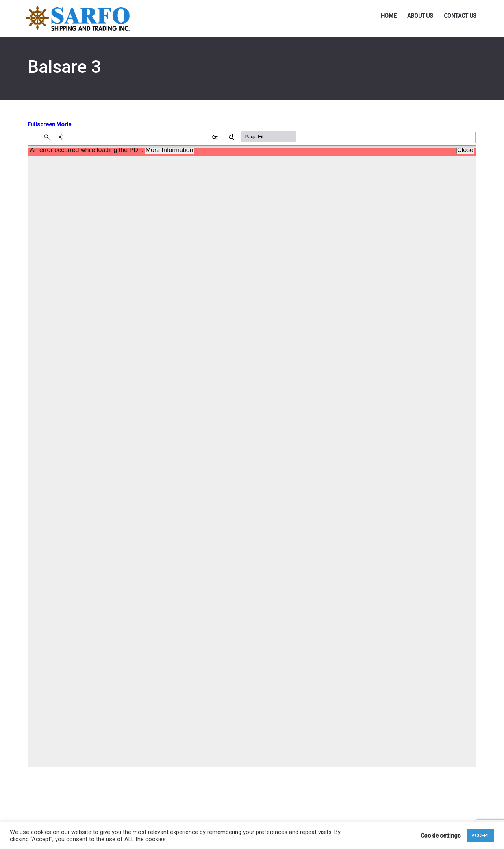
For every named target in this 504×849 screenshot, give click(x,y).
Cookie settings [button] (441, 836)
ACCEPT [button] (480, 835)
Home (389, 16)
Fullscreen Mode (49, 124)
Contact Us (460, 16)
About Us (420, 16)
